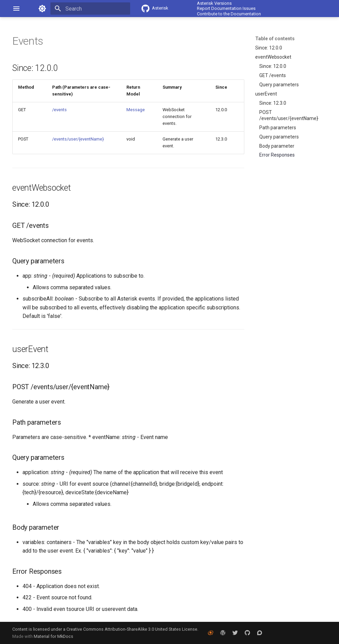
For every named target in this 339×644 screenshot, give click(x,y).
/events (59, 110)
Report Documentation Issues (226, 8)
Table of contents (275, 39)
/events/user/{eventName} (78, 139)
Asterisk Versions (214, 3)
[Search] (90, 9)
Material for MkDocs (53, 636)
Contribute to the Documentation (229, 14)
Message (136, 110)
